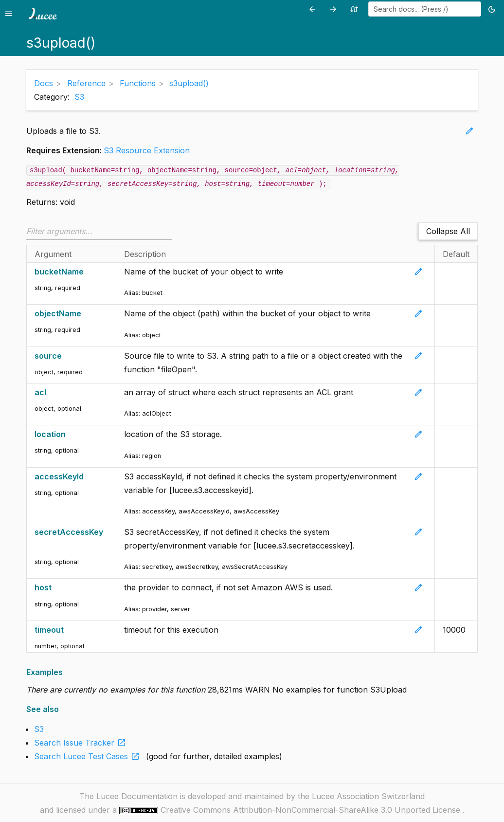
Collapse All (448, 231)
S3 (79, 97)
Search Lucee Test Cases (89, 756)
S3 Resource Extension (147, 150)
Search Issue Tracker (82, 743)
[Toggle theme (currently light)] (494, 9)
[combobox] (425, 9)
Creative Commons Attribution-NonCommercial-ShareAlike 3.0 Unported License (312, 810)
